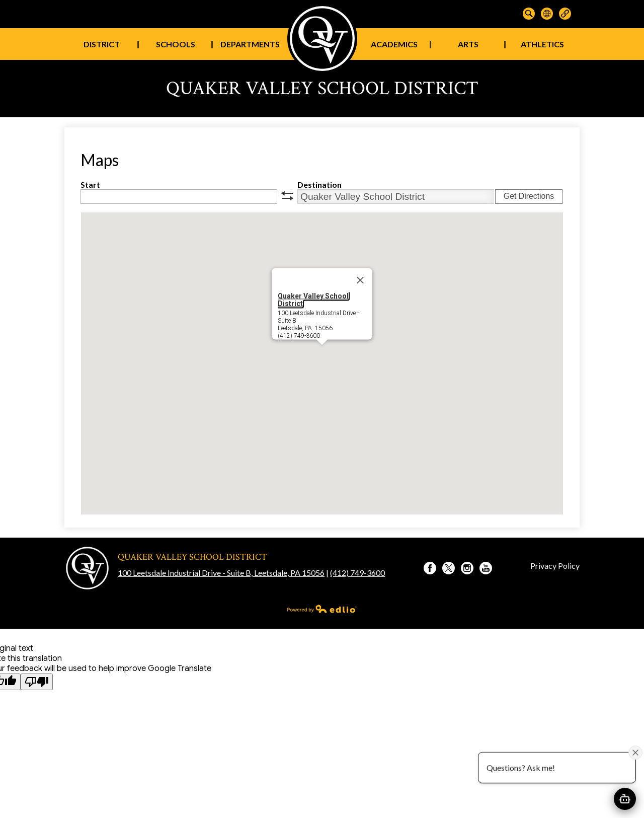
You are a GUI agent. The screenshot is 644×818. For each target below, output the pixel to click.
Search (529, 14)
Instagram (467, 569)
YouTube (486, 569)
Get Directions (529, 196)
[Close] (360, 280)
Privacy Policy (555, 566)
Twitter (449, 569)
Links (565, 14)
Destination (319, 184)
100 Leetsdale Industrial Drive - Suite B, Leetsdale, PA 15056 (221, 573)
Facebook (430, 569)
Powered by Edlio (322, 609)
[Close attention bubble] (635, 752)
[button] (322, 354)
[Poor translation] (37, 682)
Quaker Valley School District (313, 300)
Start (90, 184)
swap (287, 196)
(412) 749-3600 (357, 573)
